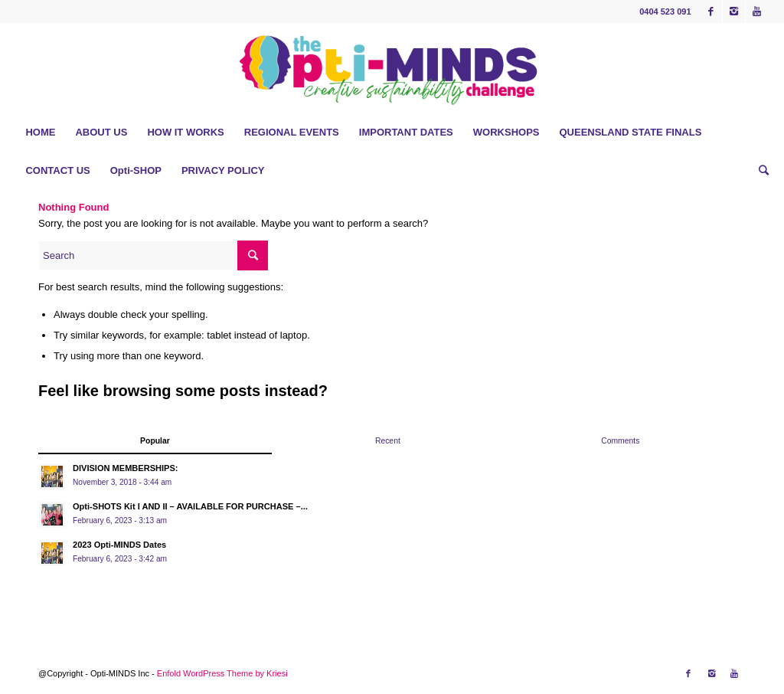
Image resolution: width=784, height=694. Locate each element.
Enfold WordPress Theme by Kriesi (222, 673)
